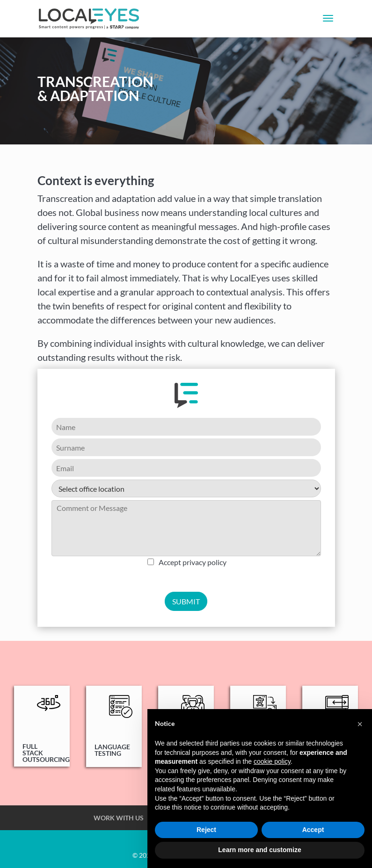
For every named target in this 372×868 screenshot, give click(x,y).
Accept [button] (313, 830)
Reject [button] (206, 830)
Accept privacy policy (193, 562)
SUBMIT (186, 601)
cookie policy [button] (272, 761)
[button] (360, 724)
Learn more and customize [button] (259, 850)
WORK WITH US (119, 818)
